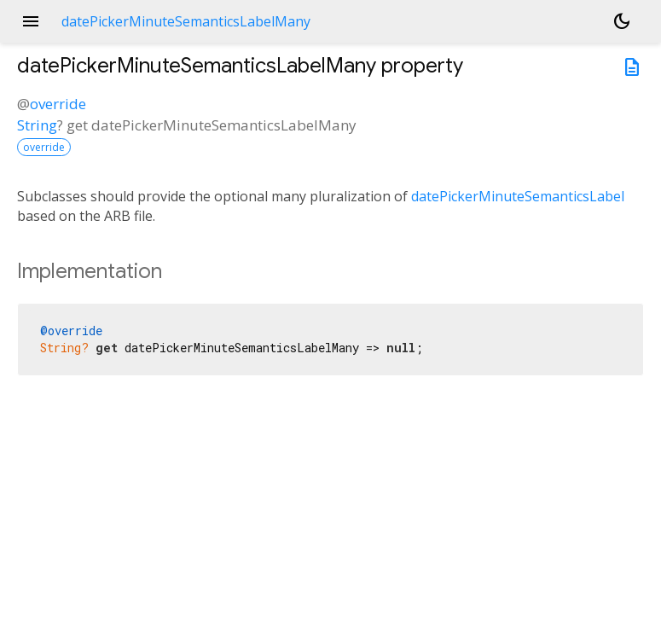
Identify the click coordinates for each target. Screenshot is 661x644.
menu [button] (31, 21)
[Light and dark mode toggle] (622, 21)
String (37, 125)
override (58, 104)
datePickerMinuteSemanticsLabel (518, 196)
